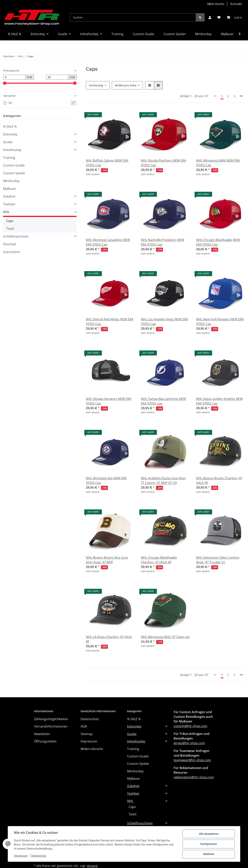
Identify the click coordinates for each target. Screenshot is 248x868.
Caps (10, 221)
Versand (92, 866)
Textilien (9, 204)
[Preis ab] (14, 77)
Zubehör (9, 196)
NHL (6, 212)
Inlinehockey (12, 150)
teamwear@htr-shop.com (192, 760)
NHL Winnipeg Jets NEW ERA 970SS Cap (106, 480)
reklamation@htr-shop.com (194, 777)
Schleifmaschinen (16, 236)
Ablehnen (208, 854)
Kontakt (236, 4)
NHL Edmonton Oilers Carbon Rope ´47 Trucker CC (218, 560)
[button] (210, 17)
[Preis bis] (57, 77)
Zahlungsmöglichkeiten (51, 719)
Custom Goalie (14, 165)
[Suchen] (133, 17)
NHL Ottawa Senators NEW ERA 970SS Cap (109, 401)
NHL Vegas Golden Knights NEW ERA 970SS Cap (219, 401)
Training (9, 158)
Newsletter (42, 734)
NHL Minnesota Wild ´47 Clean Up (165, 637)
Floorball (9, 244)
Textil (10, 229)
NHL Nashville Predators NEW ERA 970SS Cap (163, 242)
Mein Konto (216, 4)
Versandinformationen (51, 726)
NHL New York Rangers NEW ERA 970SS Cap (220, 322)
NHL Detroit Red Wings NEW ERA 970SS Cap (110, 322)
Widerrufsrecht (92, 749)
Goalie (8, 142)
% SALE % (10, 127)
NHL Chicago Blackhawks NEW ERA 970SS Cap (218, 242)
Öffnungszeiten (45, 741)
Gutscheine (11, 252)
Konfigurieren (208, 844)
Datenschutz (39, 856)
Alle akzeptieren (208, 834)
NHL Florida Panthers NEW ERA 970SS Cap (164, 163)
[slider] (5, 83)
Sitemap (87, 734)
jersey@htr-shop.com (189, 743)
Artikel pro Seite (126, 85)
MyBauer (10, 189)
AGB (84, 726)
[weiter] (241, 96)
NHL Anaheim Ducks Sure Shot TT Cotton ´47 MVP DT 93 (163, 480)
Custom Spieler (14, 173)
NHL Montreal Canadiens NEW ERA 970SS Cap (108, 242)
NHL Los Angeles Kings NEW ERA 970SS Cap (164, 322)
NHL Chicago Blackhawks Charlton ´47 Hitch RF (159, 560)
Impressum (21, 856)
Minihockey (11, 181)
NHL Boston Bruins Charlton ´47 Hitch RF (219, 480)
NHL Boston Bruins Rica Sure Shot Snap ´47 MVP (107, 560)
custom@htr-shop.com (190, 726)
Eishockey (10, 134)
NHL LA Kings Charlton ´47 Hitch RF (109, 639)
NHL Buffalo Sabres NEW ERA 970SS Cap (107, 163)
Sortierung (96, 85)
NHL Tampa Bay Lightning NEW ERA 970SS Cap (163, 401)
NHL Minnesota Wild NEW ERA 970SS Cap (218, 163)
